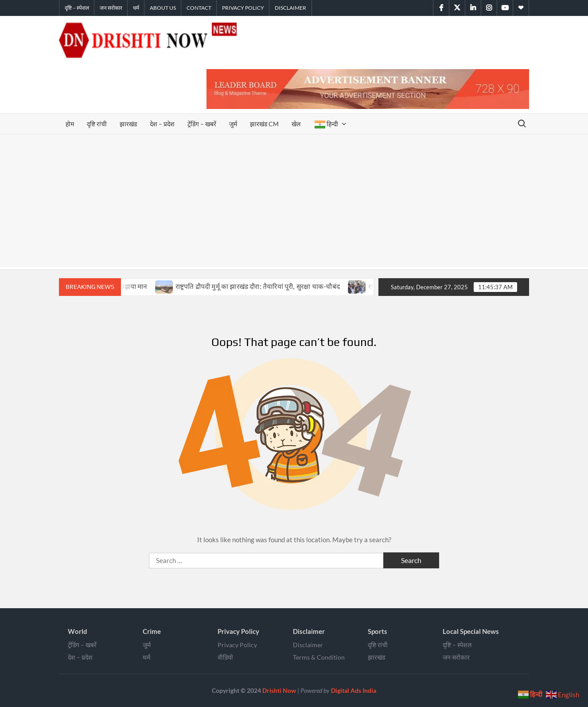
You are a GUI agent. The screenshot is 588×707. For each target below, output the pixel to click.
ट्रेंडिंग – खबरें (202, 124)
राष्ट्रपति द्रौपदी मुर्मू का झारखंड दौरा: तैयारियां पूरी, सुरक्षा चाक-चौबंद (264, 286)
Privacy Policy (243, 8)
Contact (199, 8)
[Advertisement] (294, 201)
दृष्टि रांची (97, 124)
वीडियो (225, 657)
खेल (297, 124)
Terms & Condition (319, 657)
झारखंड (128, 124)
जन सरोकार (111, 8)
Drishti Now (279, 690)
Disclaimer (290, 8)
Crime (152, 631)
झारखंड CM (264, 124)
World (78, 631)
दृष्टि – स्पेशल (77, 8)
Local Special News (471, 631)
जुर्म (233, 124)
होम (70, 124)
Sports (378, 631)
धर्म (136, 8)
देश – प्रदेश (162, 124)
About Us (163, 8)
